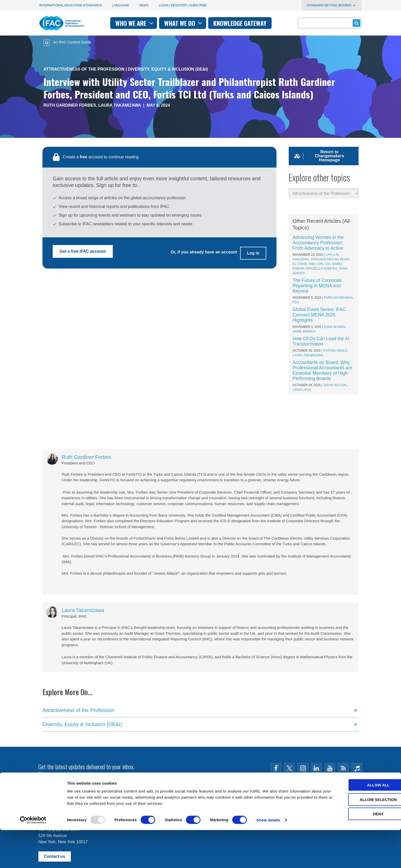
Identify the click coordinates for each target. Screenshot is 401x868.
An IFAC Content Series (67, 42)
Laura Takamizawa (120, 105)
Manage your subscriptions (63, 774)
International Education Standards (71, 5)
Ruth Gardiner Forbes (70, 105)
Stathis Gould (335, 351)
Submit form (356, 23)
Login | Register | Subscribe (183, 5)
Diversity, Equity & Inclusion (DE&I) (168, 69)
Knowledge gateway (240, 23)
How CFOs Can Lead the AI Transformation (321, 341)
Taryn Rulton (335, 385)
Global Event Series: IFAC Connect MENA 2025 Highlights (319, 315)
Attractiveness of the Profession (84, 69)
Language (121, 5)
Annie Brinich (304, 331)
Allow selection (358, 837)
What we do (184, 23)
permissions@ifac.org (141, 805)
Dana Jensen (335, 327)
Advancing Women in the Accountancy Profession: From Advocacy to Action (318, 243)
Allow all (358, 823)
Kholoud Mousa (325, 259)
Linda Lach (302, 390)
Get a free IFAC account (83, 251)
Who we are (135, 23)
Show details (268, 858)
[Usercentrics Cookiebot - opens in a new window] (33, 858)
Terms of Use (57, 805)
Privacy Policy (91, 805)
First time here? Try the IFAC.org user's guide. (80, 786)
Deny (358, 852)
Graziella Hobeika (322, 269)
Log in (253, 251)
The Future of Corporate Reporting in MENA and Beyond (317, 286)
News (144, 5)
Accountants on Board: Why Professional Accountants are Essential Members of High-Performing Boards (322, 370)
